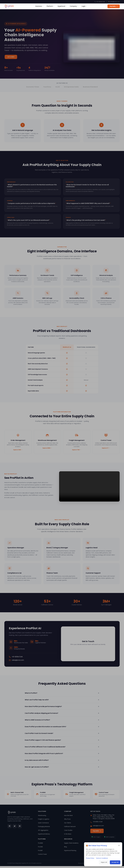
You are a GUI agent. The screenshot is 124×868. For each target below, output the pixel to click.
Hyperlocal (62, 6)
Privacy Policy (90, 858)
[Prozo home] (9, 6)
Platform (51, 6)
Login (84, 6)
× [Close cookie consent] (119, 846)
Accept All (115, 862)
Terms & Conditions (102, 858)
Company (74, 6)
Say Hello (114, 6)
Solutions (39, 6)
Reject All (104, 862)
